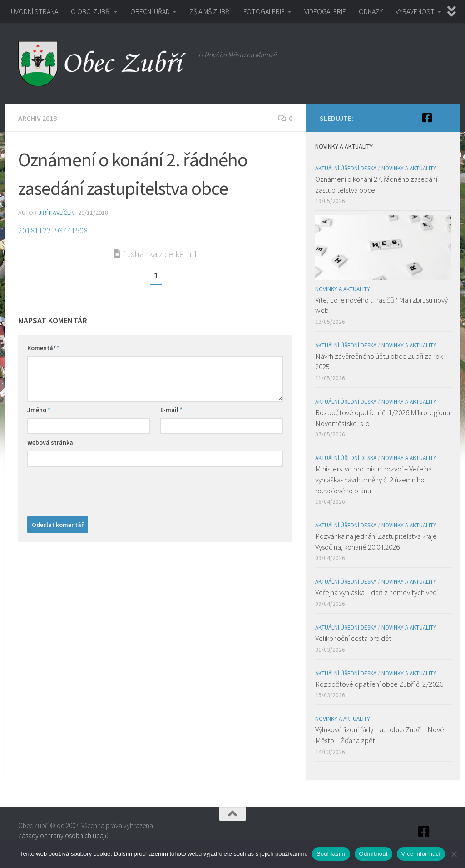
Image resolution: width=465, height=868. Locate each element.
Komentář (43, 348)
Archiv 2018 (37, 118)
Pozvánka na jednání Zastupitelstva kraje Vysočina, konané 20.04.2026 (376, 541)
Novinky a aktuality (409, 168)
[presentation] (96, 489)
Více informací (421, 854)
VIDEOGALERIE (325, 11)
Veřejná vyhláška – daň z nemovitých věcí (376, 592)
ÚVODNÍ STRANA (35, 11)
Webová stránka (50, 442)
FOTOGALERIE (264, 11)
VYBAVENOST (415, 11)
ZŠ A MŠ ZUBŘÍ (210, 11)
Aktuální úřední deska (346, 168)
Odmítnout (373, 854)
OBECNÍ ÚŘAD (150, 11)
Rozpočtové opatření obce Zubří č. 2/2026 (379, 684)
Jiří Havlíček (56, 213)
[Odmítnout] (454, 854)
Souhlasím (331, 854)
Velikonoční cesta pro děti (354, 638)
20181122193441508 (53, 231)
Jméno (39, 410)
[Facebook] (427, 118)
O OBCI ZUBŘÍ (91, 11)
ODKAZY (371, 11)
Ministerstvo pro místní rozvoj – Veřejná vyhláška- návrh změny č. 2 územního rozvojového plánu (373, 479)
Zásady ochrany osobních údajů (63, 836)
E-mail (171, 410)
